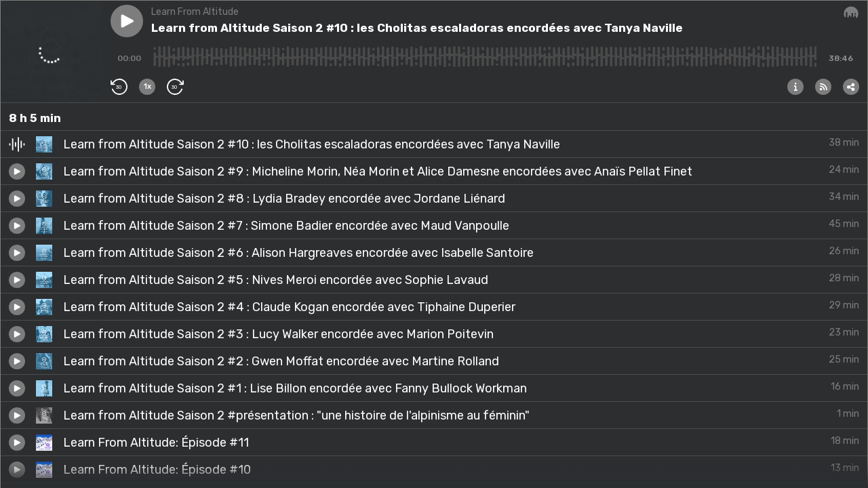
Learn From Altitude (195, 12)
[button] (127, 21)
